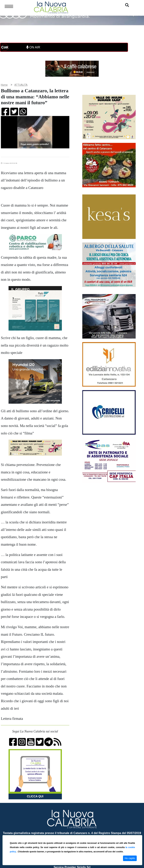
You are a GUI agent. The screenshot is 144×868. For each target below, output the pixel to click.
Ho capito (130, 858)
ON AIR (33, 47)
